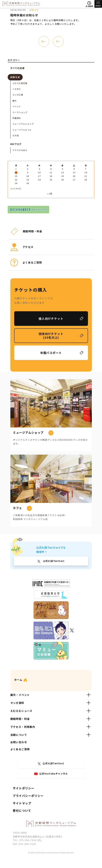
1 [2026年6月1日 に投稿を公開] (16, 169)
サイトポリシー (24, 788)
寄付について (22, 810)
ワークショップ (20, 112)
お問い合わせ (19, 742)
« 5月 (50, 194)
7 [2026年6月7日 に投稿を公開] (86, 169)
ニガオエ (17, 89)
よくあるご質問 (20, 749)
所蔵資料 (17, 118)
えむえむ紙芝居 (20, 83)
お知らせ (34, 10)
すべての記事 (17, 68)
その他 (16, 135)
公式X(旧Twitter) (53, 561)
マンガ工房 (18, 95)
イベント (17, 106)
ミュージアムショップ (23, 124)
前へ (44, 41)
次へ (58, 41)
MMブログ (16, 144)
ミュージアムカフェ (22, 130)
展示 (15, 101)
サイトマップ (22, 803)
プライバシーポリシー (28, 796)
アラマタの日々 (20, 150)
